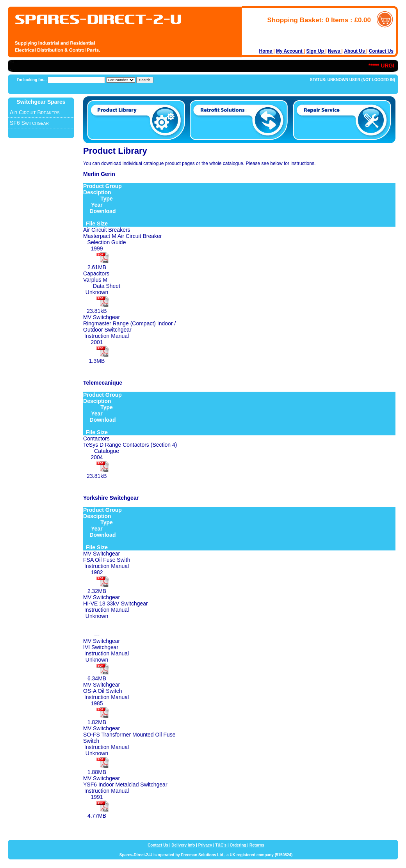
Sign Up (316, 51)
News (335, 51)
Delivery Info (184, 845)
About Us (355, 51)
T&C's (222, 845)
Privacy (206, 845)
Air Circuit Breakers (35, 112)
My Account (290, 51)
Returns (257, 845)
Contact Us (381, 51)
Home (266, 51)
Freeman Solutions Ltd (203, 855)
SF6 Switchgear (29, 123)
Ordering (238, 845)
